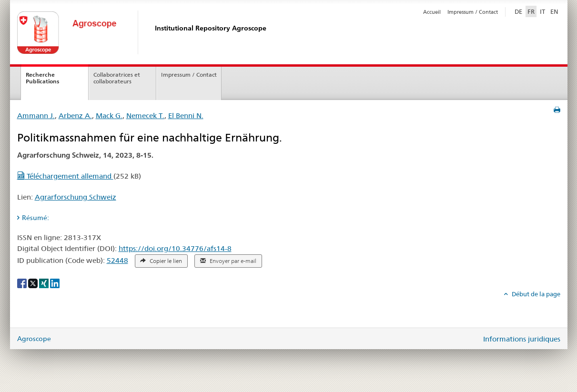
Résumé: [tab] (35, 218)
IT (542, 11)
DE (519, 11)
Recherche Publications (42, 78)
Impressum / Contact (473, 12)
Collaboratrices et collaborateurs (117, 78)
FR (531, 11)
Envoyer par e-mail (228, 261)
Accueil (432, 12)
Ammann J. (36, 116)
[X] (34, 283)
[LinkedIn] (55, 283)
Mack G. (109, 116)
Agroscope (34, 339)
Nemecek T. (145, 116)
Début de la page (535, 294)
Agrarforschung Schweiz (76, 197)
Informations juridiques (522, 339)
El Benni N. (186, 116)
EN (554, 11)
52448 (117, 260)
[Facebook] (23, 283)
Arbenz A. (75, 116)
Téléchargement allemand (65, 176)
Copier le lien (161, 261)
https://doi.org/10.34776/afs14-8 (175, 248)
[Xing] (45, 283)
